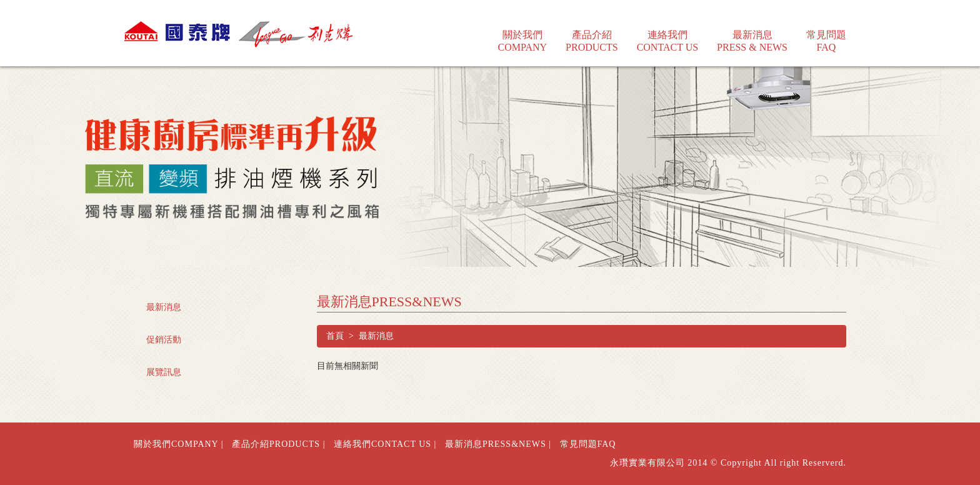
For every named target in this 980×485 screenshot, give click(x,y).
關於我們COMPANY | (179, 444)
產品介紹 (592, 32)
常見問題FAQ (588, 444)
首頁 (335, 336)
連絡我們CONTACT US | (385, 444)
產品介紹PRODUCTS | (278, 444)
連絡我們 (667, 32)
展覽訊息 (164, 372)
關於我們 (523, 32)
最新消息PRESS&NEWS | (498, 444)
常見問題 (826, 32)
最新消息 (752, 32)
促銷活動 (164, 340)
